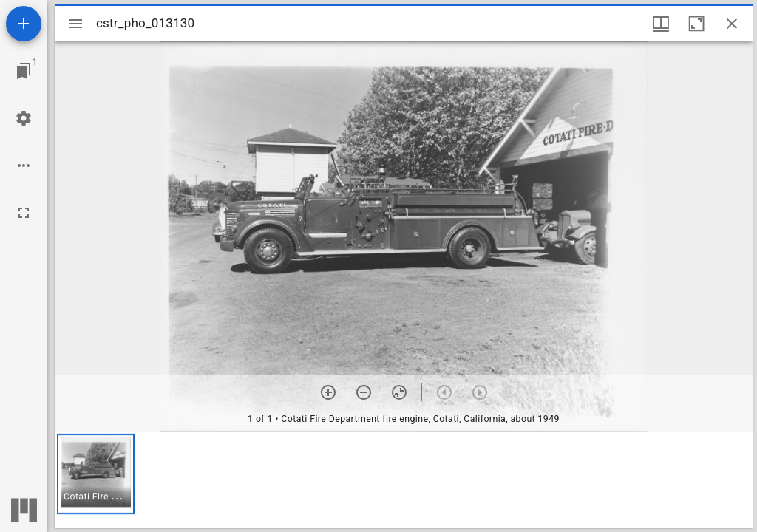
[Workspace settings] (24, 118)
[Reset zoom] (399, 392)
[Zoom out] (364, 392)
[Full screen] (24, 213)
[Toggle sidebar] (75, 24)
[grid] (404, 480)
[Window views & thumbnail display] (661, 24)
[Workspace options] (24, 166)
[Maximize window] (696, 24)
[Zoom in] (328, 392)
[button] (96, 474)
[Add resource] (24, 24)
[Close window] (732, 24)
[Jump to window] (24, 71)
